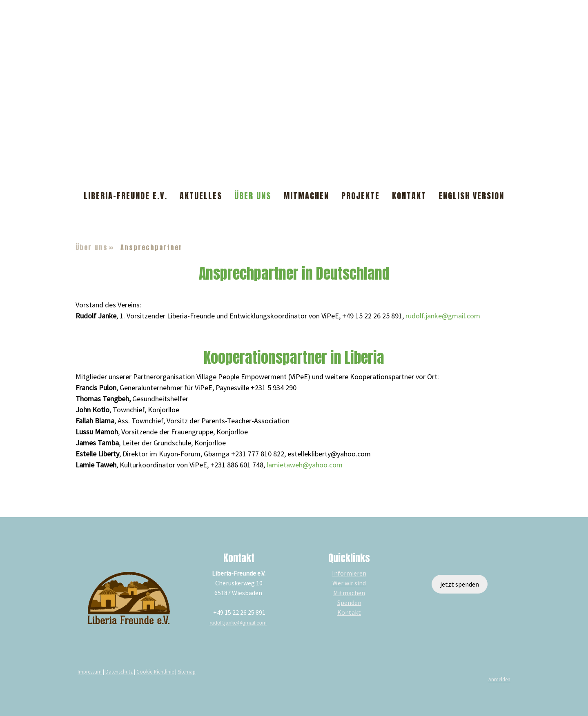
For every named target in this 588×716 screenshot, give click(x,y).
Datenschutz (119, 672)
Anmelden (499, 679)
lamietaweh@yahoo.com (305, 465)
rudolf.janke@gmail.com (444, 316)
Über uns (253, 196)
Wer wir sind (349, 583)
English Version (471, 196)
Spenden (349, 603)
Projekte (361, 196)
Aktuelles (201, 196)
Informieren (349, 573)
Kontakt (409, 196)
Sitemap (187, 672)
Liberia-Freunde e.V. (126, 196)
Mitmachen (306, 196)
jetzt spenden (460, 584)
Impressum (90, 672)
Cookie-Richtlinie (155, 672)
